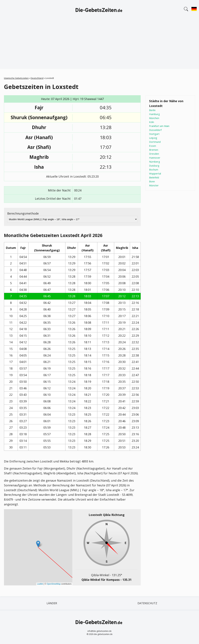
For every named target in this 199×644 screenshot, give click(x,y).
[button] (38, 544)
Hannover (155, 158)
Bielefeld (154, 177)
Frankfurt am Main (159, 126)
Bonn (152, 181)
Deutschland (37, 78)
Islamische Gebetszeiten (16, 78)
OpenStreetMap (54, 584)
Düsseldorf (155, 130)
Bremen (154, 150)
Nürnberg (155, 162)
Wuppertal (155, 173)
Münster (154, 185)
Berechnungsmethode (23, 213)
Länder (52, 603)
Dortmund (155, 142)
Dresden (154, 154)
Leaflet (40, 584)
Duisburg (154, 166)
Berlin (152, 110)
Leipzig (153, 138)
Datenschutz (147, 603)
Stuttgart (154, 134)
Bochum (154, 169)
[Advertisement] (99, 46)
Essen (153, 146)
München (154, 118)
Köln (152, 122)
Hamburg (154, 114)
